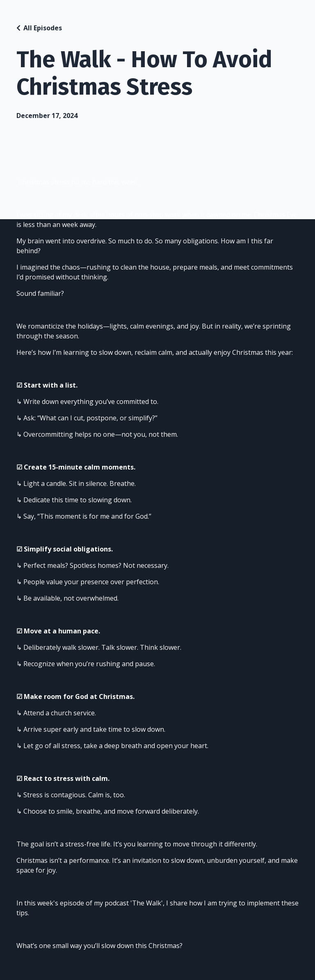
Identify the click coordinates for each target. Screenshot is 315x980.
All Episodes (43, 28)
